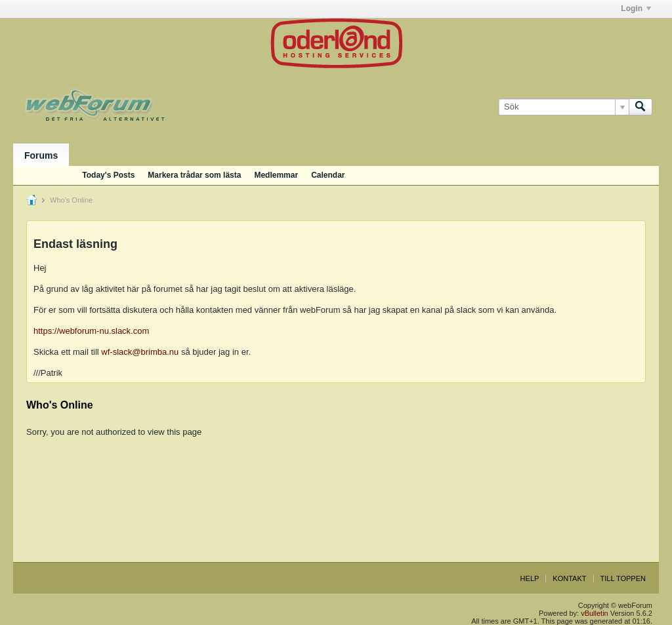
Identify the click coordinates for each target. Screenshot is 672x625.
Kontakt (569, 578)
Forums (41, 155)
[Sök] (563, 107)
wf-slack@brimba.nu (140, 352)
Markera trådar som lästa (194, 175)
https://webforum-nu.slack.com (91, 331)
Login (636, 9)
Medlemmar (276, 175)
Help (530, 578)
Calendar (328, 175)
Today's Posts (108, 175)
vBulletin (595, 613)
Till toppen (623, 578)
